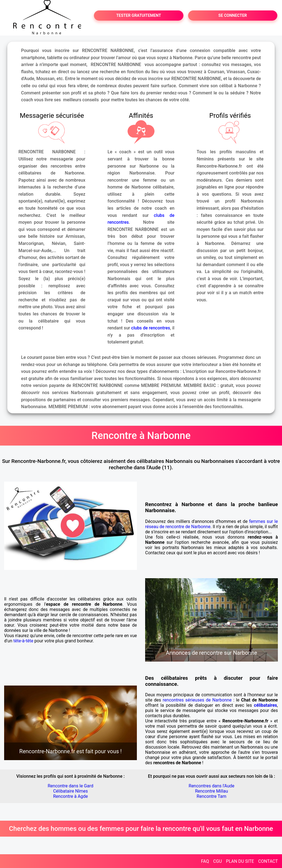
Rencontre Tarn (211, 796)
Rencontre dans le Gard (70, 786)
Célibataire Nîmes (70, 791)
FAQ (205, 861)
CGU (218, 861)
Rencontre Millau (211, 791)
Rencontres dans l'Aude (211, 786)
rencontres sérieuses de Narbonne (197, 700)
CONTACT (268, 861)
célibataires (265, 705)
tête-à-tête (23, 641)
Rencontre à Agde (70, 796)
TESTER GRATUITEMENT (139, 16)
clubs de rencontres (151, 328)
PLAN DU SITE (240, 861)
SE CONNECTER (233, 16)
